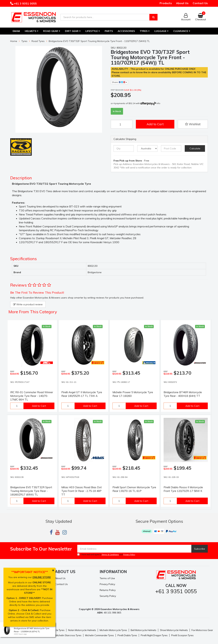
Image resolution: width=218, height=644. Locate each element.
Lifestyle (93, 31)
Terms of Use (107, 578)
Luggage (161, 31)
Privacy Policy (129, 555)
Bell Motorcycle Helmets (143, 630)
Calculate (195, 148)
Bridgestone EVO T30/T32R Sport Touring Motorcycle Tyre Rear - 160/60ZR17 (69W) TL (31, 491)
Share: (119, 82)
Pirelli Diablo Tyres (127, 635)
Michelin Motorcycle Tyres (113, 630)
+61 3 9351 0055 (25, 3)
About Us (182, 3)
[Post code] (171, 148)
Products (166, 3)
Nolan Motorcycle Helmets (82, 630)
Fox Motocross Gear (202, 630)
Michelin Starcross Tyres (68, 635)
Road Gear (52, 31)
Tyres (145, 31)
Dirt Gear (73, 31)
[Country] (147, 148)
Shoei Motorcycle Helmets (174, 630)
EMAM (16, 31)
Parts (109, 31)
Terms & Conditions (110, 555)
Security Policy (108, 596)
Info (158, 103)
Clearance (182, 31)
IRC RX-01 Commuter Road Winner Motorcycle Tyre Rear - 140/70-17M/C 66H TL (32, 396)
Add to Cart (155, 124)
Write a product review (28, 304)
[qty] (124, 148)
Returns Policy (108, 590)
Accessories (126, 31)
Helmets (32, 31)
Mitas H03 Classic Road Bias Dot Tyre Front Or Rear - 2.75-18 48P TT (82, 491)
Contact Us (200, 3)
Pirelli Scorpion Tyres (182, 635)
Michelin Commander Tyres (99, 635)
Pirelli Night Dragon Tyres (154, 635)
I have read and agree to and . (106, 555)
